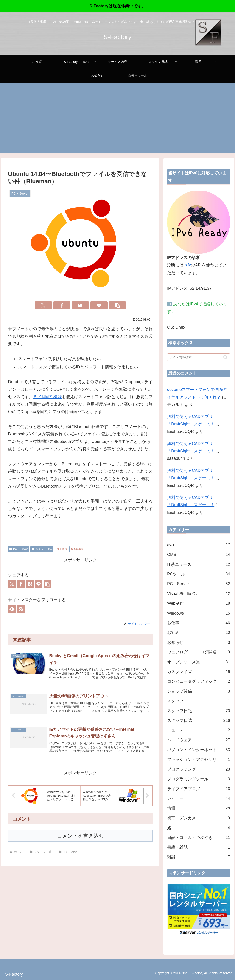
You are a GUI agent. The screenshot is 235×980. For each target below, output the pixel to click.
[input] (199, 357)
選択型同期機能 (47, 397)
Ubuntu (77, 549)
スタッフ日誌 (42, 549)
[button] (117, 305)
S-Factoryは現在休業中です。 (117, 6)
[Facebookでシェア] (62, 305)
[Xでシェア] (43, 305)
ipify (187, 265)
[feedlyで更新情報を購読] (12, 609)
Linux (62, 549)
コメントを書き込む (80, 841)
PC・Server (19, 549)
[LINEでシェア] (99, 305)
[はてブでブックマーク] (80, 305)
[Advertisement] (117, 120)
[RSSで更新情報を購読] (21, 609)
